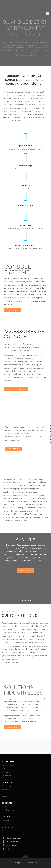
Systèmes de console (25, 156)
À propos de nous (8, 765)
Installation (6, 820)
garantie (5, 824)
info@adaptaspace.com (14, 849)
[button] (20, 601)
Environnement (7, 776)
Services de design (25, 176)
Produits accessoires (25, 196)
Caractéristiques (7, 786)
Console (5, 807)
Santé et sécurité (8, 772)
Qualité (4, 769)
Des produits (6, 789)
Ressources (6, 831)
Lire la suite (25, 571)
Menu (47, 13)
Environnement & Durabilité (26, 255)
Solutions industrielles (26, 215)
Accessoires (6, 793)
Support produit (25, 235)
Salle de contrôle (8, 810)
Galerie (4, 796)
